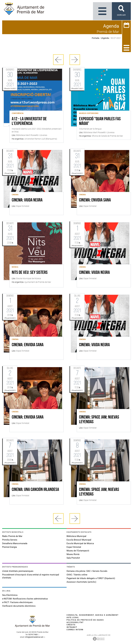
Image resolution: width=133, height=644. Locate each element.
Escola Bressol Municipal (79, 540)
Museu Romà (73, 554)
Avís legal (73, 618)
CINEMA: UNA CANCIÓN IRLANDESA (35, 490)
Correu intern (75, 630)
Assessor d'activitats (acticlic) (81, 582)
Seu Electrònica (10, 595)
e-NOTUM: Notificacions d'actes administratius (25, 599)
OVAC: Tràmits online (77, 575)
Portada (96, 38)
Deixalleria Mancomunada (15, 543)
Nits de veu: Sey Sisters (30, 273)
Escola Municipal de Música (80, 543)
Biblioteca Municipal (76, 536)
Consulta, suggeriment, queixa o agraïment (93, 615)
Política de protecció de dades (85, 620)
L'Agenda (105, 38)
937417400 (33, 635)
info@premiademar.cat (34, 637)
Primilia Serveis (10, 540)
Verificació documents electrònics (19, 606)
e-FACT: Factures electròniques (17, 602)
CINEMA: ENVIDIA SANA (95, 200)
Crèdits (71, 625)
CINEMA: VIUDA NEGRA (27, 200)
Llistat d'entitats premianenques (18, 571)
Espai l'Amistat (74, 547)
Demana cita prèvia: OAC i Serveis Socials (87, 571)
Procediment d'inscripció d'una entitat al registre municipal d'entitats (31, 576)
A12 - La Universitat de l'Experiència (29, 121)
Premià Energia (9, 547)
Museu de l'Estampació (78, 551)
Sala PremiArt (73, 558)
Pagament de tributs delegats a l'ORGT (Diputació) (91, 578)
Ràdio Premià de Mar (12, 536)
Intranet (72, 627)
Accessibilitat (75, 622)
